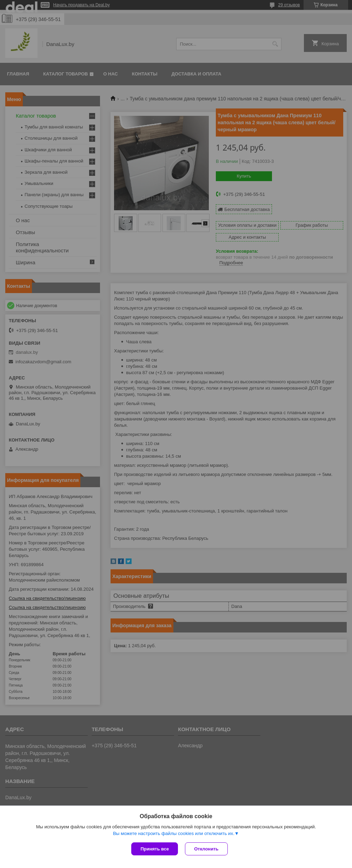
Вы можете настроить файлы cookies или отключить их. (174, 833)
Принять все (155, 849)
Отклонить (206, 849)
